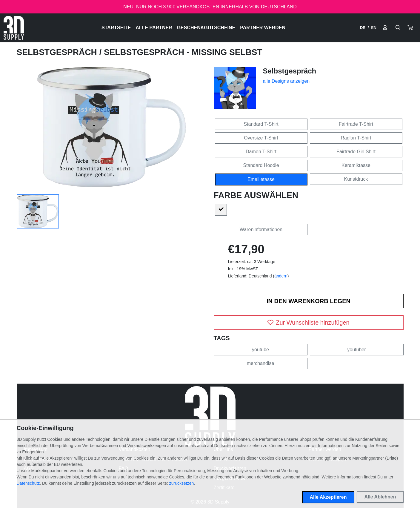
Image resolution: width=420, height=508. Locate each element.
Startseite (116, 28)
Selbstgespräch (58, 52)
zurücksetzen (181, 483)
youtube (260, 350)
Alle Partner (154, 28)
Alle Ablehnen (380, 497)
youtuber (356, 350)
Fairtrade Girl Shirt (356, 152)
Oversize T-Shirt (261, 138)
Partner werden (263, 28)
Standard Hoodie (261, 165)
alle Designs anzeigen (286, 81)
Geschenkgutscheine (206, 28)
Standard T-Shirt (261, 124)
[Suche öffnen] (398, 28)
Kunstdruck (356, 179)
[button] (410, 28)
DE (363, 28)
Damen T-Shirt (261, 152)
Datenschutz (28, 483)
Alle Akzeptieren (328, 497)
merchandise (261, 363)
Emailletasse (261, 179)
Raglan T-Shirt (356, 138)
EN (374, 28)
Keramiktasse (356, 165)
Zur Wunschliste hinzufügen (308, 323)
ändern (281, 276)
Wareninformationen (261, 230)
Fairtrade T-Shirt (356, 124)
